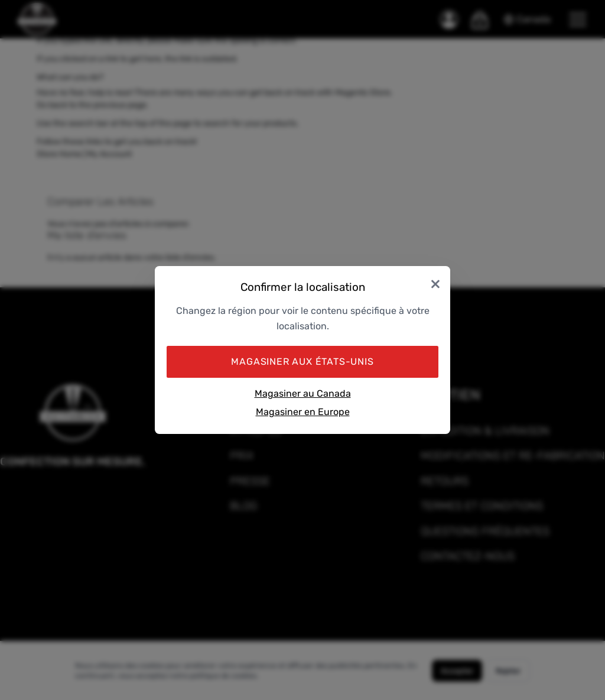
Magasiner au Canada (303, 393)
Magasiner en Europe (303, 412)
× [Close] (435, 283)
